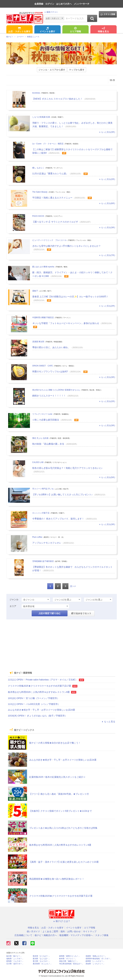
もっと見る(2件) (107, 179)
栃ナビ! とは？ (62, 921)
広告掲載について (23, 935)
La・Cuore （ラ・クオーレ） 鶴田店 (48, 144)
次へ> (73, 586)
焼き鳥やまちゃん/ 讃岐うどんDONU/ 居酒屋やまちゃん (56, 390)
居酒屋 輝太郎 (38, 342)
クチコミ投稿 (108, 14)
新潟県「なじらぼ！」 (42, 959)
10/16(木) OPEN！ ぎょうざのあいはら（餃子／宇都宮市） (38, 716)
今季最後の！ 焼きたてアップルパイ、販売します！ (58, 519)
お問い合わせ (74, 931)
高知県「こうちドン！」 (95, 964)
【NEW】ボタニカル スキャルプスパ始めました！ (58, 99)
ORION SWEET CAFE (43, 366)
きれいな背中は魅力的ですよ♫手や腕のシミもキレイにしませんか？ (67, 246)
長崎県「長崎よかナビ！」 (96, 956)
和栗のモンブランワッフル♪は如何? (50, 371)
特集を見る (103, 30)
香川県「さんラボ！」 (42, 961)
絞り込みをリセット (81, 613)
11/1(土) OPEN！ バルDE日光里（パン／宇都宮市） (34, 704)
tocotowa (36, 93)
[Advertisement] (62, 644)
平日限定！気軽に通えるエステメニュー (52, 198)
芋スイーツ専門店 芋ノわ (43, 489)
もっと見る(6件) (107, 203)
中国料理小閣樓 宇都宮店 (43, 318)
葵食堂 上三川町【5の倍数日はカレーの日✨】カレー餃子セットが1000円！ (70, 297)
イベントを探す (47, 30)
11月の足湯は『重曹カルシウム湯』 (50, 174)
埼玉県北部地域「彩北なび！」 (71, 964)
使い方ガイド (33, 931)
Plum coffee (37, 537)
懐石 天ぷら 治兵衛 (40, 438)
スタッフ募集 (102, 935)
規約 (63, 931)
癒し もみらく (38, 168)
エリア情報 (75, 30)
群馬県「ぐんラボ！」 (15, 961)
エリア (13, 606)
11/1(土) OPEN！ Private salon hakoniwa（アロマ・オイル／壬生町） (43, 680)
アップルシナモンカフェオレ (47, 543)
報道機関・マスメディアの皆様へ (76, 935)
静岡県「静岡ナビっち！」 (70, 956)
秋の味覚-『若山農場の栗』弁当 (48, 444)
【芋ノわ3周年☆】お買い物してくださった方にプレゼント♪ (62, 495)
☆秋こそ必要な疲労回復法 (46, 420)
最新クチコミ (51, 12)
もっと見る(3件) (107, 132)
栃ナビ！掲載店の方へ (46, 935)
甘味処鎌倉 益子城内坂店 (43, 561)
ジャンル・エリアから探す (52, 70)
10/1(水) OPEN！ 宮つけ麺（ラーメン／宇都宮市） (34, 698)
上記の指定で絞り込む (49, 613)
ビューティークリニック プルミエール (49, 240)
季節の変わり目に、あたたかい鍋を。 (51, 347)
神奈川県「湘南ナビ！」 (69, 961)
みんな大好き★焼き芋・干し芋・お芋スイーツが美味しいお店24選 (42, 710)
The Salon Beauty (40, 192)
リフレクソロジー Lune (42, 414)
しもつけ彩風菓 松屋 (41, 117)
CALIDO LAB (38, 462)
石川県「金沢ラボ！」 (15, 964)
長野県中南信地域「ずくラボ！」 (99, 959)
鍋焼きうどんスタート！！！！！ (49, 396)
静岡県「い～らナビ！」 (95, 961)
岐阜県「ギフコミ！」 (68, 959)
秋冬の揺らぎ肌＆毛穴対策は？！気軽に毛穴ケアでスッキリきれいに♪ (67, 468)
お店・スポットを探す (19, 30)
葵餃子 (35, 291)
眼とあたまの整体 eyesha (43, 267)
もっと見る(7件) (107, 255)
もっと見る (108, 722)
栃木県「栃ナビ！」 (14, 956)
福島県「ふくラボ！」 (15, 959)
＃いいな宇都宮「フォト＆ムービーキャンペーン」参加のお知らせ (66, 323)
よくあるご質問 (50, 931)
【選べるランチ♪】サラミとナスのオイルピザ (55, 222)
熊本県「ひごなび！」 (42, 956)
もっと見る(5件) (107, 477)
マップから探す (77, 70)
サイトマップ (90, 931)
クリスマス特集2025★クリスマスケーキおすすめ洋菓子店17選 (40, 686)
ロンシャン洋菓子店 (41, 513)
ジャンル (14, 599)
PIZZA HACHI (38, 216)
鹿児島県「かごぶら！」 (42, 964)
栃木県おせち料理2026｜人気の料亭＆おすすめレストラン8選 (39, 692)
